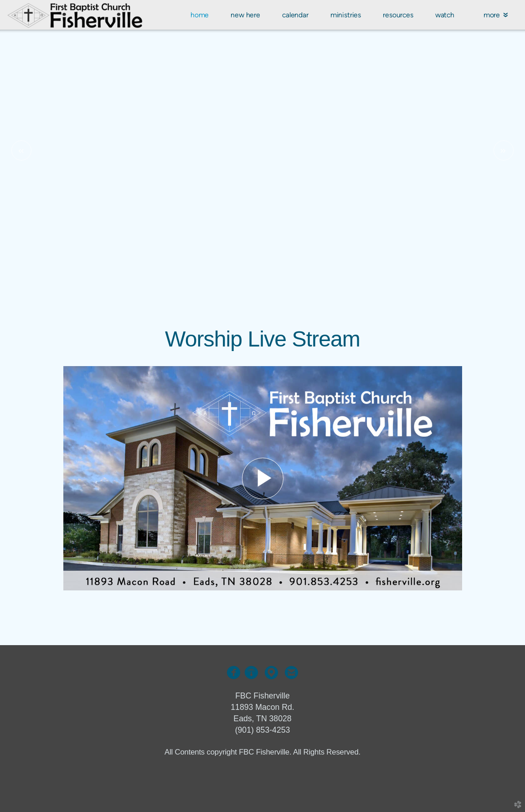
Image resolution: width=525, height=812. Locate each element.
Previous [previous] (21, 150)
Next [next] (504, 150)
